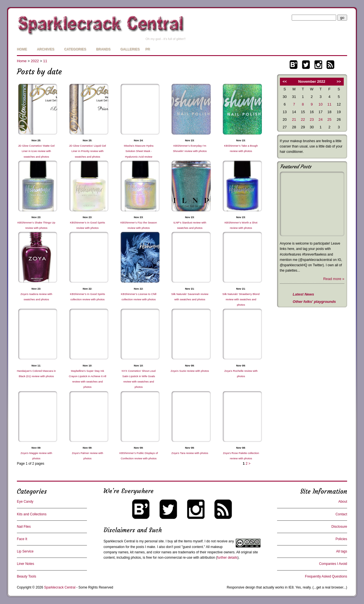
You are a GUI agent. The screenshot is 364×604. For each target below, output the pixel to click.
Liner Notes (25, 564)
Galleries (130, 49)
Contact (341, 514)
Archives (46, 49)
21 (294, 119)
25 (329, 119)
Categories (75, 49)
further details (227, 558)
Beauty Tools (27, 576)
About (343, 502)
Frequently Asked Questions (326, 576)
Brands (103, 49)
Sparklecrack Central (119, 541)
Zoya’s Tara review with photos (190, 453)
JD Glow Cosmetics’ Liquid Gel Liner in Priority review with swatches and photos (87, 151)
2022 (35, 61)
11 (45, 61)
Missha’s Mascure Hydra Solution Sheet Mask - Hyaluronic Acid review (139, 151)
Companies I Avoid (333, 564)
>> (339, 81)
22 (303, 119)
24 (320, 119)
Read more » (334, 279)
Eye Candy (25, 502)
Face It (22, 539)
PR (148, 49)
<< (285, 81)
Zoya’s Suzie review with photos (190, 371)
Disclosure (339, 527)
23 (312, 119)
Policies (341, 539)
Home (22, 49)
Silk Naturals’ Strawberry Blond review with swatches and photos (241, 299)
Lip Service (25, 551)
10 (320, 104)
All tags (342, 551)
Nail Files (24, 527)
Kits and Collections (32, 514)
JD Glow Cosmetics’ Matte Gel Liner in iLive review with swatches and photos (36, 151)
